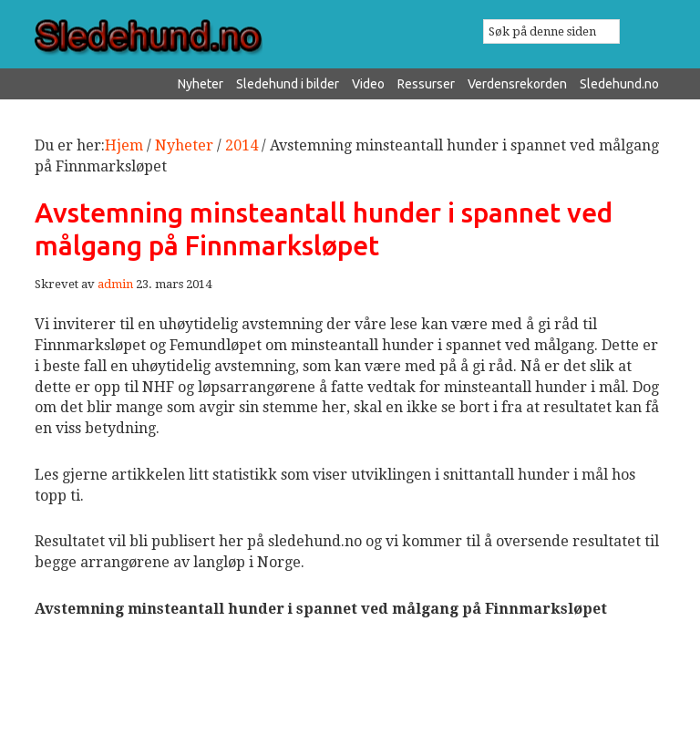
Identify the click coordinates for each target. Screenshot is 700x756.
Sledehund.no (192, 37)
